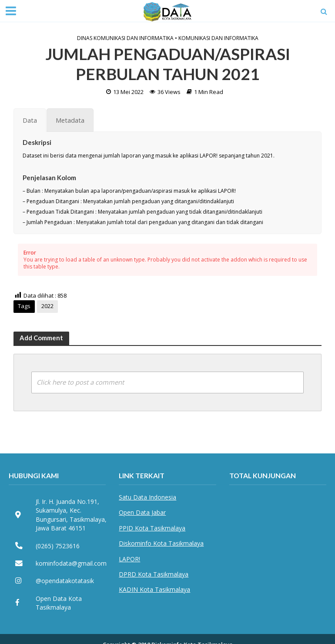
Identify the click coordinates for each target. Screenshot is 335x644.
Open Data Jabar (142, 512)
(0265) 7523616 (58, 546)
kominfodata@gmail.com (71, 563)
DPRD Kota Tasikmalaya (154, 574)
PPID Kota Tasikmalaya (152, 528)
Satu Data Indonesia (147, 497)
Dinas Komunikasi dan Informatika (125, 38)
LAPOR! (129, 559)
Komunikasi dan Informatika (218, 38)
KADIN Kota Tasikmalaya (154, 589)
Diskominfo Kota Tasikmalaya (161, 543)
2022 (47, 306)
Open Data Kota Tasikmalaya (59, 603)
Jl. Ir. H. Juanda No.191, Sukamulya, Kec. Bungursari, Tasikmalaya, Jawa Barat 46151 (71, 515)
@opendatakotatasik (65, 581)
